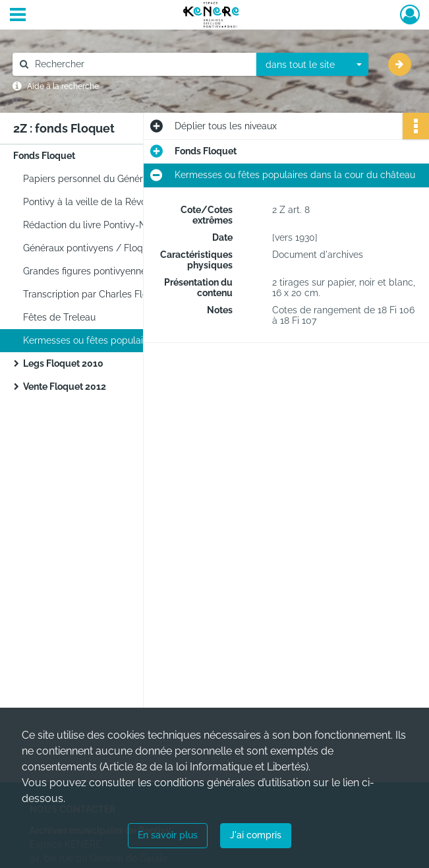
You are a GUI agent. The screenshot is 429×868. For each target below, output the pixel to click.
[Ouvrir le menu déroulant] (18, 16)
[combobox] (312, 65)
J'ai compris (256, 835)
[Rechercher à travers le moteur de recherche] (141, 64)
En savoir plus (168, 835)
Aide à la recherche (63, 86)
